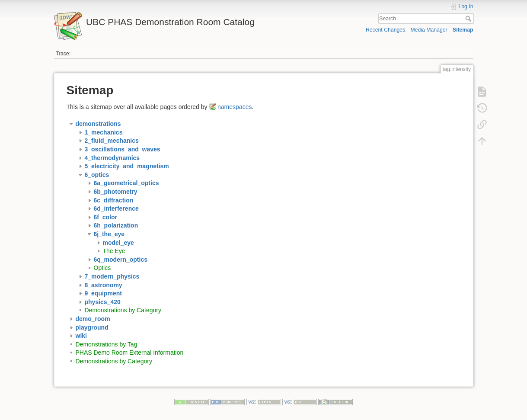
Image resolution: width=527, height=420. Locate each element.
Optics (102, 268)
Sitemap (463, 30)
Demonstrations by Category (123, 310)
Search (469, 19)
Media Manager (429, 30)
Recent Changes (385, 30)
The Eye (114, 251)
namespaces (235, 107)
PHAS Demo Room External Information (130, 353)
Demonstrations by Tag (107, 344)
